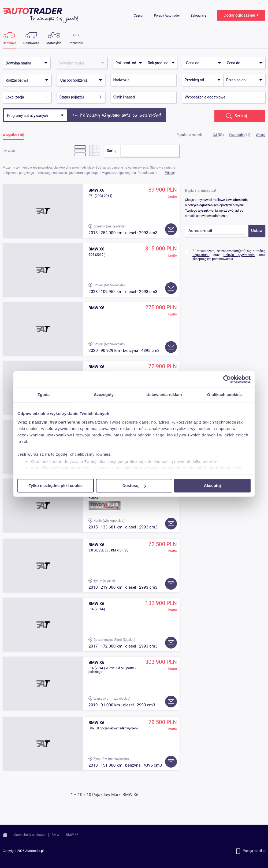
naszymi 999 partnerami (56, 422)
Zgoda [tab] (44, 395)
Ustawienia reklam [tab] (164, 395)
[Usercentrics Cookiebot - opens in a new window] (227, 379)
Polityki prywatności (239, 255)
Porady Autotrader (167, 16)
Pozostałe (237, 135)
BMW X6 (72, 835)
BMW (56, 835)
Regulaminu (201, 255)
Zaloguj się (199, 16)
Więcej (170, 173)
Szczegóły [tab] (104, 395)
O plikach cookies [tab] (224, 395)
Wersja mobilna (254, 851)
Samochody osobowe (30, 835)
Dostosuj (134, 486)
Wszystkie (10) (13, 135)
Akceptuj (212, 486)
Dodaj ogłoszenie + (241, 15)
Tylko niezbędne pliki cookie (56, 486)
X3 (215, 135)
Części (139, 16)
